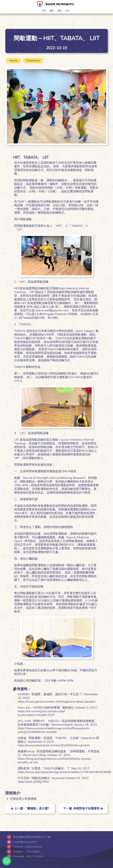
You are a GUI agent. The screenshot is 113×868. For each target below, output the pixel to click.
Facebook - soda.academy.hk (28, 847)
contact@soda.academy (25, 842)
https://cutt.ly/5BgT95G (33, 782)
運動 (60, 11)
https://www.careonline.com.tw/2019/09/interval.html (54, 745)
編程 (52, 11)
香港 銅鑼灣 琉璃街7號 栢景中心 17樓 (32, 837)
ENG (67, 11)
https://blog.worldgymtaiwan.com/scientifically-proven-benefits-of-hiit (55, 761)
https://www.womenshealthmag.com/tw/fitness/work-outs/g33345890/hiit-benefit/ (54, 730)
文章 (44, 11)
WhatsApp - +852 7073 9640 (28, 856)
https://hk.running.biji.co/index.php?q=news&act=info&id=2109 (41, 713)
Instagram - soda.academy (26, 852)
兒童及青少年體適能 (23, 799)
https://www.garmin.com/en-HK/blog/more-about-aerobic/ (57, 702)
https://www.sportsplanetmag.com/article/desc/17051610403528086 (65, 772)
